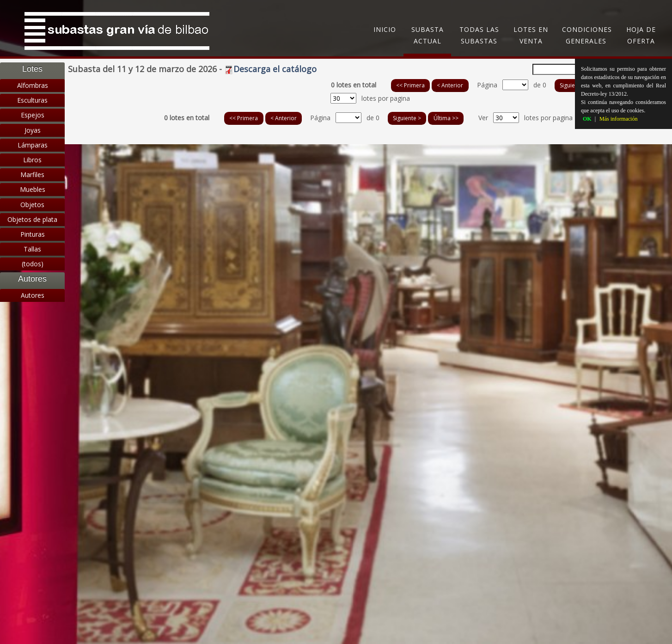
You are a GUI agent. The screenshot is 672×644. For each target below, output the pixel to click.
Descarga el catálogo (270, 69)
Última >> (446, 118)
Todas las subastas (479, 35)
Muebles (33, 189)
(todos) (33, 264)
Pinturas (33, 234)
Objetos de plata (32, 219)
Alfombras (33, 85)
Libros (32, 160)
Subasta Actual (428, 35)
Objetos (32, 205)
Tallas (32, 249)
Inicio (385, 29)
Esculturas (32, 100)
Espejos (33, 115)
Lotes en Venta (531, 35)
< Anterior (450, 85)
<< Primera (410, 85)
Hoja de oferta (641, 35)
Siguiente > (574, 85)
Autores (33, 295)
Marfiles (32, 175)
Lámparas (33, 145)
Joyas (33, 130)
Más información (618, 119)
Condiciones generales (587, 35)
